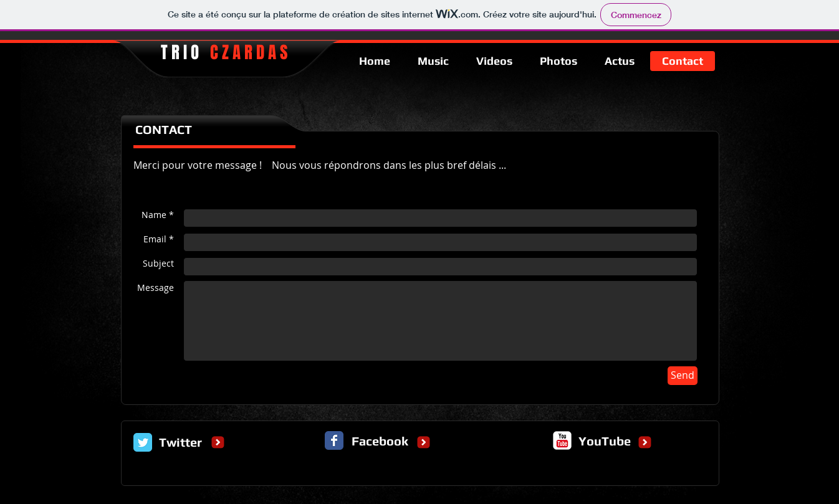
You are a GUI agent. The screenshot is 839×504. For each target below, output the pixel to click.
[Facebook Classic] (334, 440)
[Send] (683, 376)
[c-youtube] (562, 440)
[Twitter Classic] (143, 442)
